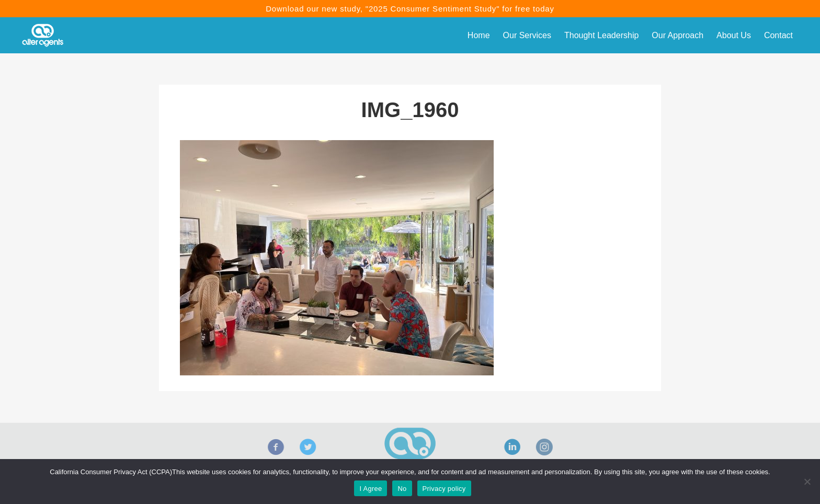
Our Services (527, 35)
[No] (807, 482)
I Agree (371, 489)
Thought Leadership (601, 35)
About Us (734, 35)
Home (479, 35)
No (402, 489)
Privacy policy (444, 489)
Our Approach (677, 35)
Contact (778, 35)
